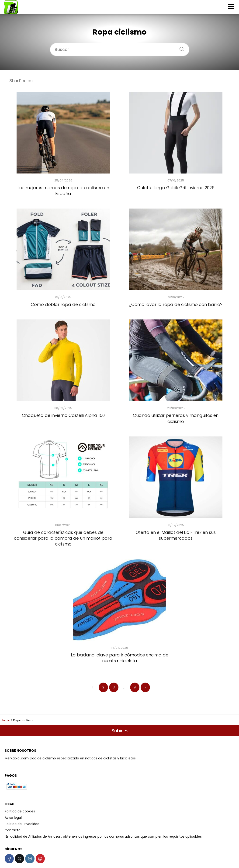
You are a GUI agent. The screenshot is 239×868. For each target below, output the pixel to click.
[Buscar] (180, 47)
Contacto (13, 830)
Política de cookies (20, 811)
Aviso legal (13, 818)
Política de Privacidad (22, 824)
